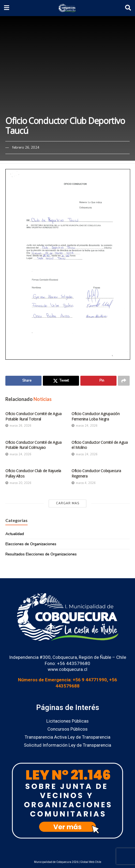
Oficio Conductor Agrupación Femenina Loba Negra (95, 417)
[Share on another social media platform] (124, 381)
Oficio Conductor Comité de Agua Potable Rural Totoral (33, 417)
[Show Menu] (7, 8)
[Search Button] (128, 8)
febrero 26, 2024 (26, 148)
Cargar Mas (68, 503)
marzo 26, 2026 (18, 426)
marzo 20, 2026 (18, 483)
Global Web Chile (91, 862)
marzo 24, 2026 (85, 426)
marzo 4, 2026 (84, 483)
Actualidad (15, 534)
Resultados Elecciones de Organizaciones (41, 555)
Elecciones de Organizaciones (31, 544)
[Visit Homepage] (67, 8)
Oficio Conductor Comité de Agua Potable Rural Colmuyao (33, 445)
